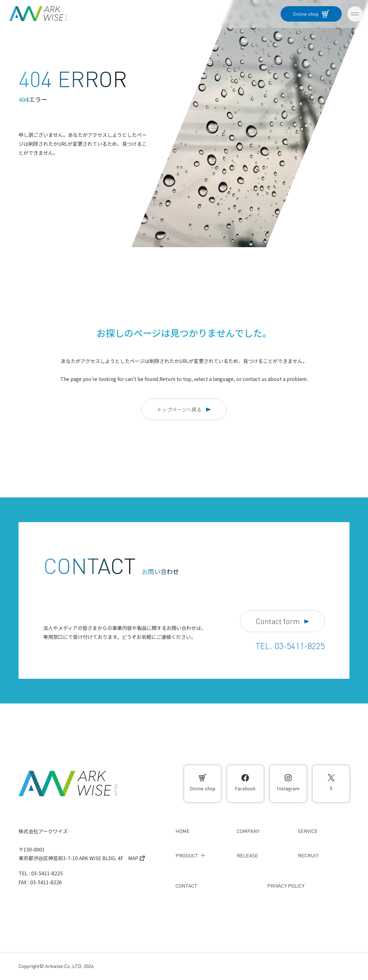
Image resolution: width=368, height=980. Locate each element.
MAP (137, 858)
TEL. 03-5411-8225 (290, 646)
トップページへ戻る (184, 409)
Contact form (283, 621)
